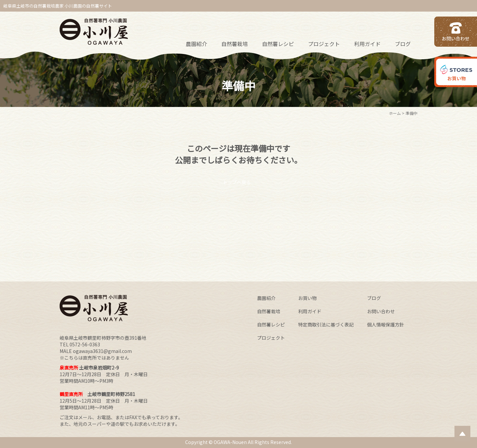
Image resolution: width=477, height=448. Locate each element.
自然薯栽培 (235, 44)
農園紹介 (196, 44)
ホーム (395, 113)
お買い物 (307, 298)
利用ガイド (367, 44)
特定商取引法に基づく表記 (326, 324)
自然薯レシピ (278, 44)
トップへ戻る (237, 182)
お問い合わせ (381, 311)
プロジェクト (324, 44)
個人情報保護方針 (386, 324)
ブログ (403, 44)
